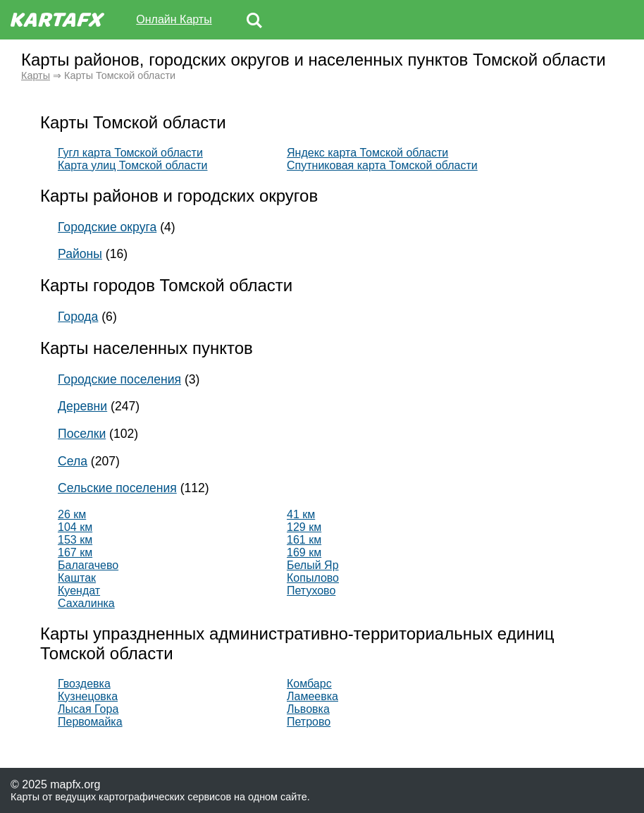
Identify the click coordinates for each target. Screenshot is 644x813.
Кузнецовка (88, 696)
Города (78, 317)
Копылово (313, 578)
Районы (80, 254)
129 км (304, 527)
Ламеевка (312, 696)
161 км (304, 540)
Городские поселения (119, 379)
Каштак (77, 578)
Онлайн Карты (174, 19)
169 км (304, 552)
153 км (75, 540)
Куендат (79, 591)
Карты (36, 75)
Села (73, 461)
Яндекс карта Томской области (367, 153)
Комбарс (309, 684)
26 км (72, 514)
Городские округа (107, 227)
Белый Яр (313, 565)
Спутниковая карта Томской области (382, 165)
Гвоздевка (84, 684)
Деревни (82, 406)
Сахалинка (86, 603)
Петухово (311, 591)
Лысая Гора (88, 709)
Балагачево (88, 565)
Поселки (82, 434)
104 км (75, 527)
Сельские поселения (117, 488)
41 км (301, 514)
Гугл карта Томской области (130, 153)
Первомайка (90, 722)
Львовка (308, 709)
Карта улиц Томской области (133, 165)
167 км (75, 552)
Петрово (309, 722)
